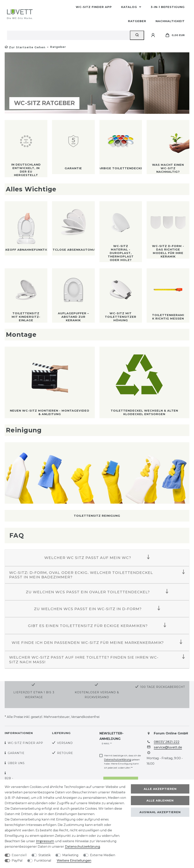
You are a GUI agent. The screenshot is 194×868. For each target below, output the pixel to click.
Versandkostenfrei (85, 717)
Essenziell (19, 855)
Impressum (45, 841)
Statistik (45, 855)
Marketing (70, 855)
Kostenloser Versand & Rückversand (97, 695)
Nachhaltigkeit (170, 21)
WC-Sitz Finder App (94, 7)
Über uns (16, 763)
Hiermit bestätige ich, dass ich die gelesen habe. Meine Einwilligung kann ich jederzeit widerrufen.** (122, 762)
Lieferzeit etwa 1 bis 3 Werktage (34, 695)
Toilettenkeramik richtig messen (168, 317)
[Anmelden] (154, 35)
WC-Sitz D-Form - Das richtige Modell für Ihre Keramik (168, 251)
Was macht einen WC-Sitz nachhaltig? (168, 168)
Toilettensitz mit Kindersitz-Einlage (26, 317)
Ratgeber (137, 21)
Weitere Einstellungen (74, 861)
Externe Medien (103, 855)
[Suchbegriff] (68, 35)
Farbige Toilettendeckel (121, 168)
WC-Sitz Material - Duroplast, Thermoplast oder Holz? (121, 253)
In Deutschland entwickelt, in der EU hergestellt (26, 170)
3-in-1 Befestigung (168, 7)
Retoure (65, 753)
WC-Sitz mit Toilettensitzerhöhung (121, 317)
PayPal (17, 861)
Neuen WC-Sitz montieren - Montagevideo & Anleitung (50, 412)
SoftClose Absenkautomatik (73, 250)
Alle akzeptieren (160, 789)
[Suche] (137, 35)
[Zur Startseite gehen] (25, 47)
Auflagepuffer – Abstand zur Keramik (73, 317)
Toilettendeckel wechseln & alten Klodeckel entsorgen (144, 412)
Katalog (130, 7)
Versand (65, 743)
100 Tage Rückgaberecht (163, 687)
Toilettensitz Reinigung (97, 516)
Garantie (73, 168)
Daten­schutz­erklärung (82, 847)
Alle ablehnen (160, 801)
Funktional (43, 861)
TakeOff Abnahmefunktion (26, 250)
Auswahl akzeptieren (160, 812)
